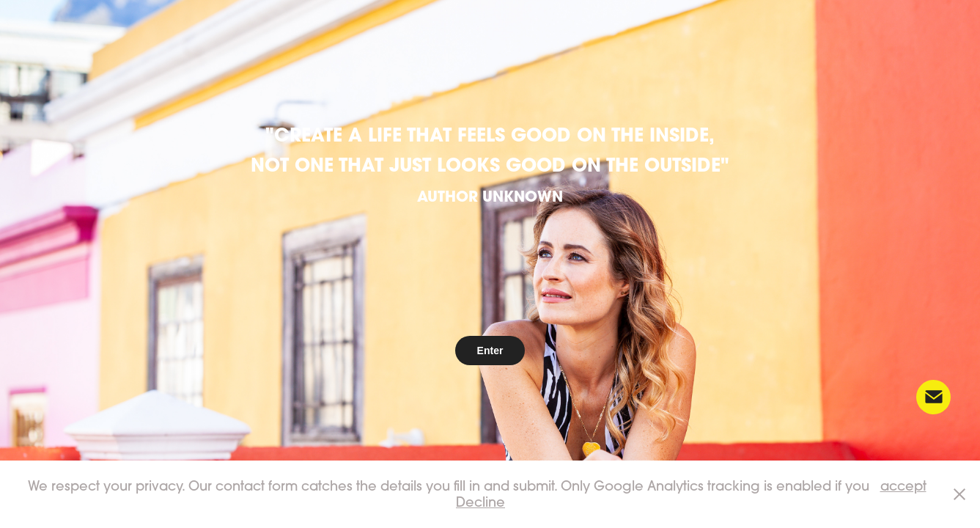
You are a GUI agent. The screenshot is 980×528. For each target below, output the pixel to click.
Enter (490, 351)
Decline (480, 502)
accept (903, 486)
